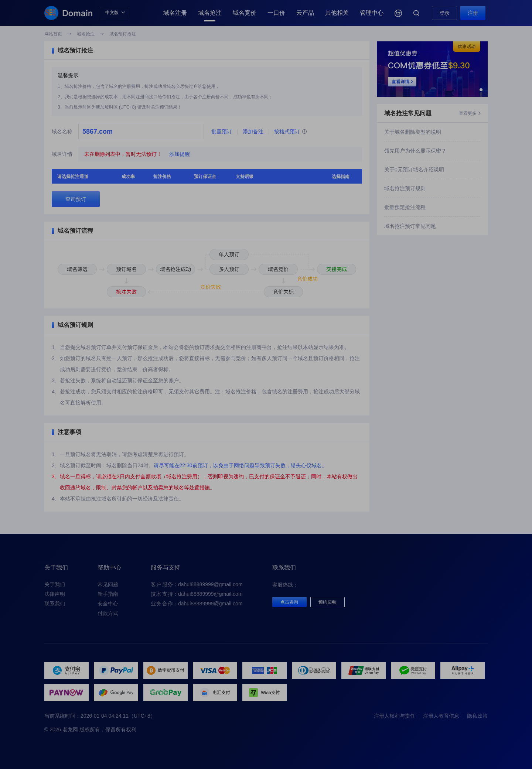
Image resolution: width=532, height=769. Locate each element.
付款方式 (108, 613)
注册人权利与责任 (395, 716)
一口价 (276, 13)
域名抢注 (210, 13)
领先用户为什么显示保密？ (415, 151)
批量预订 (222, 131)
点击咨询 (289, 602)
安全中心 (108, 604)
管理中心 (372, 13)
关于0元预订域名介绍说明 (414, 170)
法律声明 (55, 594)
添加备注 (253, 131)
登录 (444, 13)
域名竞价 (245, 13)
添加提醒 (180, 154)
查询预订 (76, 199)
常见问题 (108, 584)
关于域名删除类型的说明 (413, 132)
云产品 (305, 13)
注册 (473, 13)
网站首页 (53, 34)
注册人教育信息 (441, 716)
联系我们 (55, 604)
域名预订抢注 (123, 34)
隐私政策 (477, 716)
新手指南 (108, 594)
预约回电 (327, 602)
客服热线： (285, 585)
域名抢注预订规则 (405, 188)
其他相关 (337, 13)
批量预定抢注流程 (405, 207)
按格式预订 (290, 132)
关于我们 (55, 584)
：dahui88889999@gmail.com (197, 584)
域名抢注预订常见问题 (410, 226)
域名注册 (175, 13)
